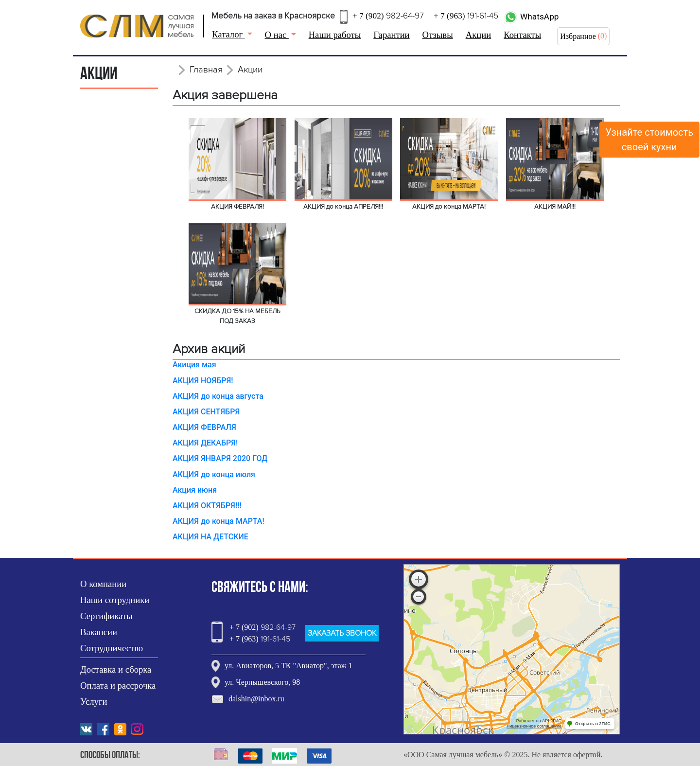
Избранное (578, 36)
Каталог (228, 34)
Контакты (522, 35)
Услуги (94, 702)
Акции (479, 35)
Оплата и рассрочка (118, 686)
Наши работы (335, 35)
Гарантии (391, 35)
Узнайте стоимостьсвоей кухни (650, 140)
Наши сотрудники (115, 600)
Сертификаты (106, 616)
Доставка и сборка (116, 669)
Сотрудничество (112, 648)
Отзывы (438, 35)
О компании (103, 584)
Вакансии (99, 632)
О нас (277, 35)
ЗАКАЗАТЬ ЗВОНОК (342, 633)
